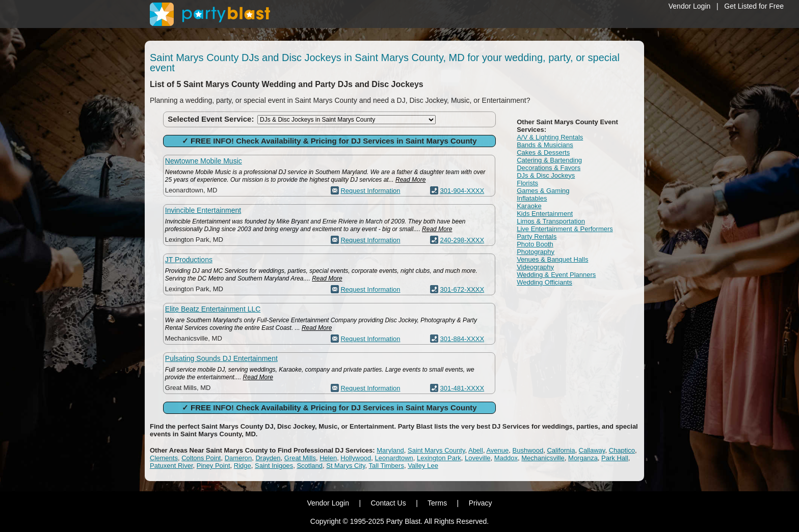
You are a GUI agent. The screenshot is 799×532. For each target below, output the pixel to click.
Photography (536, 252)
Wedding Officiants (544, 282)
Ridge (243, 466)
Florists (527, 183)
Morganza (583, 458)
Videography (535, 267)
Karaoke (529, 206)
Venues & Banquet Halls (552, 259)
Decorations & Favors (549, 168)
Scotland (310, 466)
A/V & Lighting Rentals (550, 137)
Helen (328, 458)
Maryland (390, 450)
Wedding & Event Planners (556, 275)
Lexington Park (439, 458)
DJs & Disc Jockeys (546, 175)
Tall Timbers (387, 466)
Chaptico (622, 450)
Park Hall (615, 458)
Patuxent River (171, 466)
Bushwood (528, 450)
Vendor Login (690, 6)
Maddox (506, 458)
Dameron (238, 458)
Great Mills (300, 458)
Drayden (268, 458)
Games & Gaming (543, 191)
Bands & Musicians (545, 145)
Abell (476, 450)
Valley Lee (423, 466)
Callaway (592, 450)
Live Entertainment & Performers (565, 229)
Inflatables (532, 198)
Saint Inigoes (274, 466)
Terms (437, 503)
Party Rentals (537, 236)
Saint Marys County (436, 450)
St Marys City (345, 466)
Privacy (481, 503)
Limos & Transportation (551, 221)
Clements (164, 458)
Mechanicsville (543, 458)
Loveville (478, 458)
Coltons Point (201, 458)
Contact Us (388, 503)
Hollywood (356, 458)
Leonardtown (394, 458)
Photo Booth (535, 244)
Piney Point (214, 466)
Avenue (497, 450)
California (561, 450)
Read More (410, 180)
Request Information (370, 191)
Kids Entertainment (545, 214)
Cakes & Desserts (543, 152)
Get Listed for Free (754, 6)
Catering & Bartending (549, 160)
